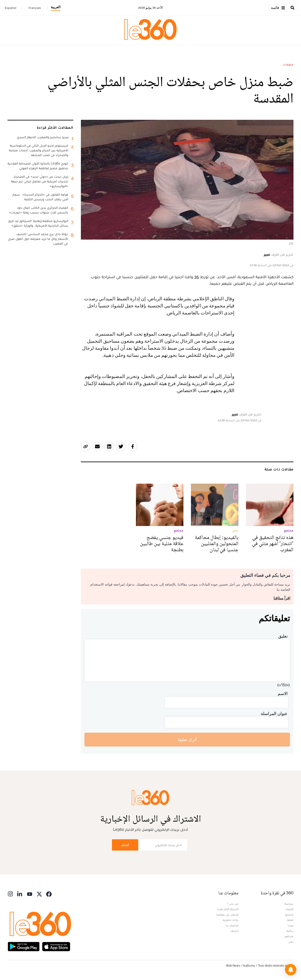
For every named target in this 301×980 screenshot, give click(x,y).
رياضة (290, 931)
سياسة (289, 904)
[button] (291, 970)
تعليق (283, 636)
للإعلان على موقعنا (227, 915)
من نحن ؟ (233, 904)
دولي (291, 942)
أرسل (125, 845)
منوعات (288, 64)
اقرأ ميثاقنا (282, 598)
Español (10, 8)
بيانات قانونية (231, 920)
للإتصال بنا (232, 925)
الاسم (283, 693)
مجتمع (289, 915)
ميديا (291, 925)
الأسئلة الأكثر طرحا (228, 909)
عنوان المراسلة (274, 713)
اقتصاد (289, 909)
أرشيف (234, 931)
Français (35, 8)
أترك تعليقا (187, 740)
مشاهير (289, 936)
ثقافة (290, 920)
